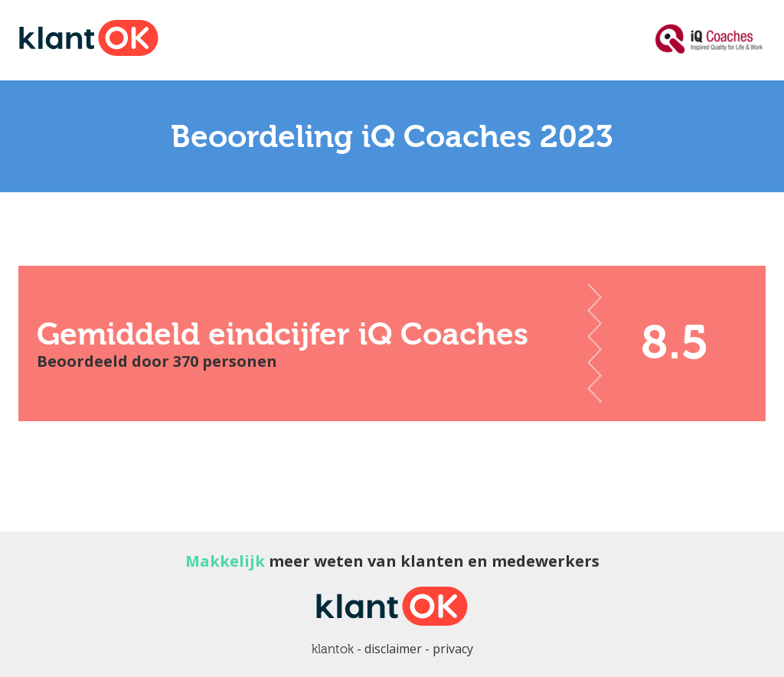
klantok (333, 649)
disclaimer (393, 649)
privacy (453, 649)
